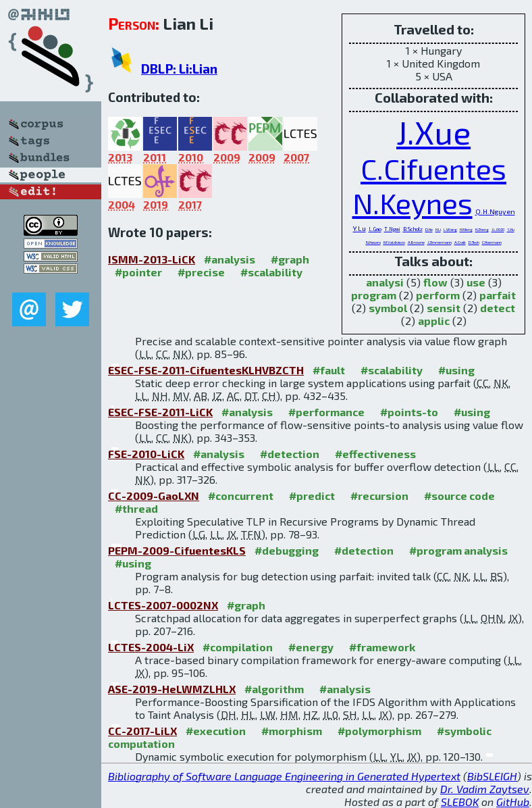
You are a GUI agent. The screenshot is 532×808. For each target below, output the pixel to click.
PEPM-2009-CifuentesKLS (177, 550)
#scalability (271, 272)
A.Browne (416, 242)
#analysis (230, 259)
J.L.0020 (498, 229)
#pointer (138, 272)
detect (498, 308)
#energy (311, 647)
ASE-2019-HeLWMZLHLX (172, 689)
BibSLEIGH (492, 776)
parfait (498, 295)
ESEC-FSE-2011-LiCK (160, 412)
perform (438, 295)
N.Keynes (413, 203)
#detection (290, 454)
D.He (429, 229)
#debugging (287, 550)
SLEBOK (460, 802)
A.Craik (460, 242)
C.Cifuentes (433, 169)
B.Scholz (413, 229)
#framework (382, 647)
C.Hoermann (492, 242)
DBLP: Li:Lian (179, 69)
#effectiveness (375, 454)
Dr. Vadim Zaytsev (485, 789)
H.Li (438, 229)
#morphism (292, 731)
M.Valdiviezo (394, 242)
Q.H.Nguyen (495, 211)
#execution (216, 731)
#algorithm (274, 689)
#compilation (238, 647)
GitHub (513, 802)
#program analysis (458, 550)
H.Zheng (482, 229)
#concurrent (241, 496)
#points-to (409, 412)
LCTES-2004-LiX (151, 647)
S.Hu (511, 229)
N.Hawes (373, 242)
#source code (459, 496)
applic (434, 321)
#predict (312, 496)
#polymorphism (379, 731)
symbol (388, 308)
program (374, 295)
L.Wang (450, 229)
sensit (444, 308)
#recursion (379, 496)
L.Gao (375, 229)
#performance (326, 412)
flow (435, 282)
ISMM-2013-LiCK (152, 259)
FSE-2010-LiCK (146, 454)
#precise (201, 272)
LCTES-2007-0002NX (163, 605)
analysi (385, 282)
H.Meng (466, 229)
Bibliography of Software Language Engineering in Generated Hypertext (284, 776)
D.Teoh (474, 242)
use (476, 282)
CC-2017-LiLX (142, 731)
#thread (136, 508)
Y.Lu (360, 228)
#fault (329, 370)
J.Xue (433, 132)
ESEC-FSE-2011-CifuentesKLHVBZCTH (206, 370)
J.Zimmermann (440, 242)
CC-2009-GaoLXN (154, 496)
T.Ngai (392, 229)
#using (456, 370)
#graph (290, 259)
